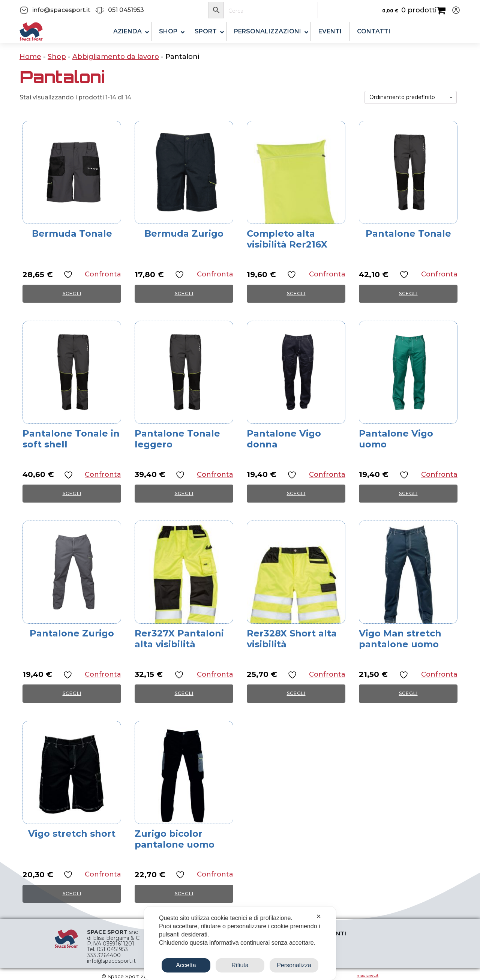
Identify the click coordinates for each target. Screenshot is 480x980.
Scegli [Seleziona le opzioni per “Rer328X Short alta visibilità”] (296, 693)
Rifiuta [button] (240, 965)
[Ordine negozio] (411, 97)
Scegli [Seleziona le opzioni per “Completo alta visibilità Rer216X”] (296, 293)
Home (30, 57)
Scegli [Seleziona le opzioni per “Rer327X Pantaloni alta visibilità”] (184, 693)
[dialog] (240, 943)
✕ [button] (319, 916)
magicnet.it (367, 975)
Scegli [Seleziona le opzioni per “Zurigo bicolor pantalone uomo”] (184, 894)
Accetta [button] (186, 965)
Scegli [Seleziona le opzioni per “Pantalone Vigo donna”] (296, 493)
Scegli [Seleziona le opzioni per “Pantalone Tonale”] (408, 293)
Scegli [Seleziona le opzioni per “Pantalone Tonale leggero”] (184, 493)
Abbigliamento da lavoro (116, 57)
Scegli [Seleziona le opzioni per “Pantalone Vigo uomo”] (408, 493)
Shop (57, 57)
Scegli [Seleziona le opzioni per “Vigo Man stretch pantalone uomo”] (408, 693)
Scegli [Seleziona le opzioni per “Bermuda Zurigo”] (184, 293)
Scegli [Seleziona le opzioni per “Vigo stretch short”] (72, 894)
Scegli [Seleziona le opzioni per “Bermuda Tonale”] (72, 293)
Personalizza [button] (294, 965)
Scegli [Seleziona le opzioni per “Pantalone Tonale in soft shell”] (72, 493)
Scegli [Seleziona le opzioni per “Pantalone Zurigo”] (72, 693)
